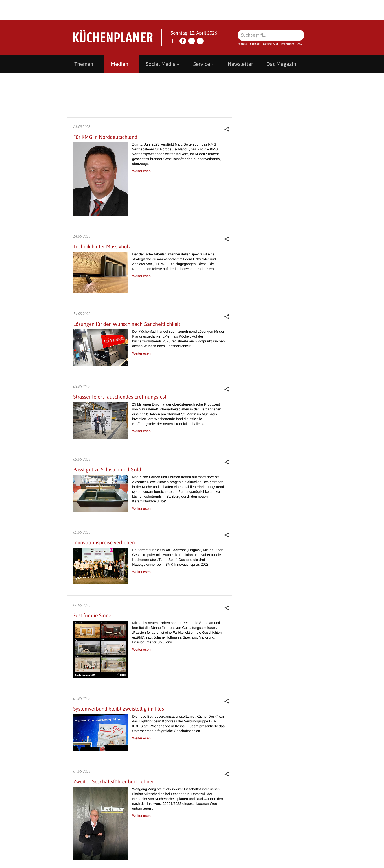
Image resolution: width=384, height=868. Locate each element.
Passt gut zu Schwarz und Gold (107, 470)
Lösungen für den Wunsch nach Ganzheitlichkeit (127, 324)
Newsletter (240, 64)
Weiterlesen (141, 171)
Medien (122, 64)
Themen (86, 64)
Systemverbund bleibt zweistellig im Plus (119, 709)
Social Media (163, 64)
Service (204, 64)
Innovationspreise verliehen (104, 543)
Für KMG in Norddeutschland (105, 137)
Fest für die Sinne (92, 615)
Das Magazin (281, 64)
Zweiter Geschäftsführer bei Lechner (114, 782)
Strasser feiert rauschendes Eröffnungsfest (120, 397)
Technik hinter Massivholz (102, 247)
